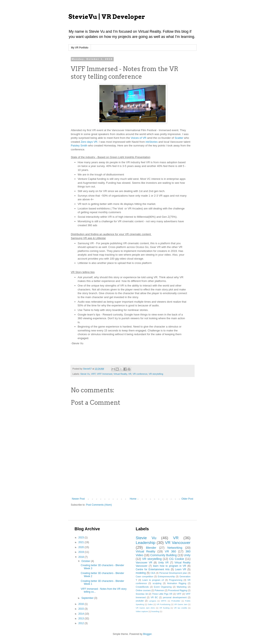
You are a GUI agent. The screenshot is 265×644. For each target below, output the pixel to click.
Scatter (179, 138)
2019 (82, 552)
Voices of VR (139, 138)
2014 (82, 614)
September (88, 598)
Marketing (182, 587)
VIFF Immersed (105, 374)
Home (133, 499)
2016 (82, 604)
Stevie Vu (85, 374)
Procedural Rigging (178, 590)
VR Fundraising (163, 604)
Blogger (147, 634)
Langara (152, 601)
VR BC (154, 597)
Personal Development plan (173, 573)
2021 (82, 542)
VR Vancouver (178, 543)
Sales (150, 604)
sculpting (157, 583)
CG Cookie (177, 559)
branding (155, 611)
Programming (176, 580)
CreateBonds (142, 587)
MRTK (164, 601)
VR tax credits (181, 608)
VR (130, 374)
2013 (82, 619)
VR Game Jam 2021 (145, 608)
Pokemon (159, 590)
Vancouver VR (144, 563)
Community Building (164, 555)
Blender (151, 548)
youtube (140, 601)
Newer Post (78, 499)
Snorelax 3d (142, 594)
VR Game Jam (181, 604)
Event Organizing (163, 587)
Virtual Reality (120, 374)
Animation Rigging (177, 583)
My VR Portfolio (80, 48)
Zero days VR (89, 142)
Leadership (146, 543)
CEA (153, 573)
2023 (82, 538)
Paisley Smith (79, 146)
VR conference (140, 374)
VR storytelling (156, 374)
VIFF (93, 374)
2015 (82, 609)
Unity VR (163, 563)
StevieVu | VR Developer (107, 17)
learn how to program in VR (170, 566)
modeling (141, 573)
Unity (187, 555)
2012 (82, 623)
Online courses (143, 590)
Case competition (145, 576)
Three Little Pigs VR (162, 594)
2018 (82, 557)
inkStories (152, 142)
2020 (82, 547)
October (86, 561)
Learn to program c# (153, 580)
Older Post (187, 499)
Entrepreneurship (166, 576)
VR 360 (170, 551)
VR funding (164, 608)
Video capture (142, 611)
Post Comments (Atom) (99, 505)
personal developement (175, 597)
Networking (175, 548)
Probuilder (176, 601)
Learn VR (181, 569)
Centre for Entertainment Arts (153, 569)
